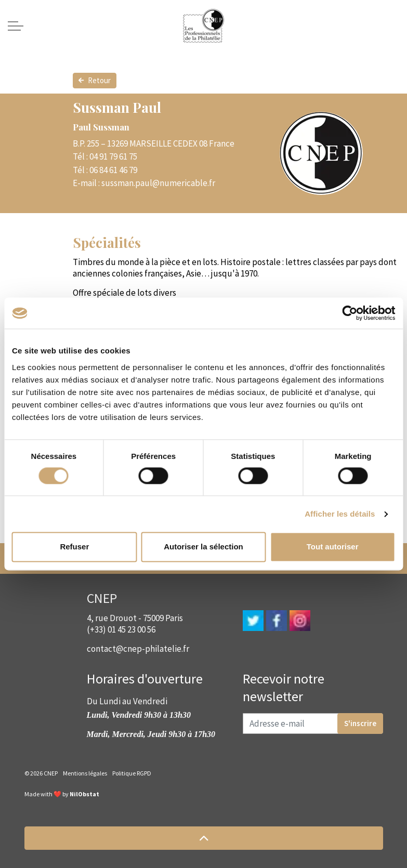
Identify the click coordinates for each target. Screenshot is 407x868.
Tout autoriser (333, 547)
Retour (95, 81)
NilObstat (84, 794)
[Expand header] (16, 26)
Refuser (74, 547)
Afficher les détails (340, 514)
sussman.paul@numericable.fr (158, 183)
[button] (204, 838)
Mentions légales (85, 773)
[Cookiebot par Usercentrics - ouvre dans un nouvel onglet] (350, 313)
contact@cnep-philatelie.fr (138, 649)
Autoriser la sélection (203, 547)
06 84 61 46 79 (113, 170)
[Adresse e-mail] (313, 724)
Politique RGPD (132, 773)
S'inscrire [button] (360, 724)
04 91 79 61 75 (113, 156)
